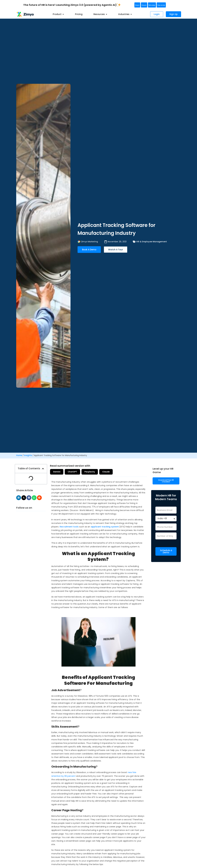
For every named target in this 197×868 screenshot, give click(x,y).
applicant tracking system (105, 527)
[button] (43, 469)
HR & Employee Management (152, 242)
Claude (114, 472)
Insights (28, 455)
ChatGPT (76, 472)
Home (19, 455)
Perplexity (95, 472)
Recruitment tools (69, 527)
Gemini (58, 472)
